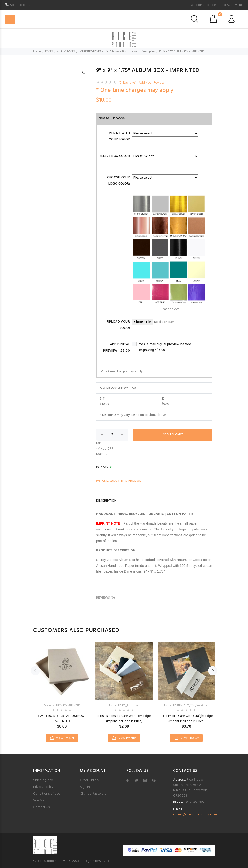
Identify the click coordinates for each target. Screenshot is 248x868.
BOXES (49, 52)
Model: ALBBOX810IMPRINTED (62, 706)
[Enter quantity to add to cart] (112, 435)
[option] (62, 687)
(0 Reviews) (128, 83)
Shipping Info (43, 780)
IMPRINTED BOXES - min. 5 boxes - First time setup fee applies (117, 52)
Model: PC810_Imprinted (124, 706)
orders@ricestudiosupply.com (195, 815)
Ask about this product (120, 481)
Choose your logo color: (119, 181)
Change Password (93, 794)
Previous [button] (35, 671)
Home (37, 52)
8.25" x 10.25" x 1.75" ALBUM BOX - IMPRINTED (62, 719)
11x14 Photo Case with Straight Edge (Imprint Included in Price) (186, 719)
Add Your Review (151, 83)
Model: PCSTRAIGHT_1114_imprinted (186, 706)
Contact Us (41, 807)
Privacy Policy (43, 787)
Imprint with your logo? (119, 136)
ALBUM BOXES (66, 52)
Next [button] (213, 671)
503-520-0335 (20, 5)
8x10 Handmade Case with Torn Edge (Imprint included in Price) (124, 719)
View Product (65, 738)
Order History (90, 780)
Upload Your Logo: (119, 325)
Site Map (40, 801)
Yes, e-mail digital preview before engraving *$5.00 (165, 347)
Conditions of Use (47, 794)
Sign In (85, 787)
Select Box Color (115, 156)
